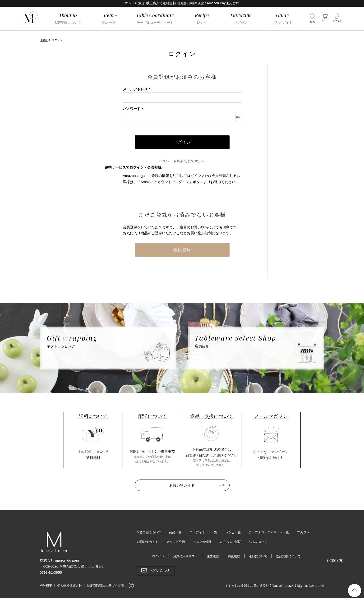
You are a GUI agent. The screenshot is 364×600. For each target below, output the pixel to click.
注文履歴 (212, 558)
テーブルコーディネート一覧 (276, 534)
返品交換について (291, 558)
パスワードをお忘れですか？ (182, 162)
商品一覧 (178, 534)
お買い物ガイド (182, 486)
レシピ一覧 (239, 534)
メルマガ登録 (199, 544)
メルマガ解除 (227, 544)
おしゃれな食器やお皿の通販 (242, 587)
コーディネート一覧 (207, 534)
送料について (259, 558)
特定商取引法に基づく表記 (105, 588)
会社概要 (46, 588)
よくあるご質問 (257, 544)
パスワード (134, 109)
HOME (44, 40)
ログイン (155, 558)
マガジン (143, 544)
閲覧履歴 (234, 558)
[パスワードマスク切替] (238, 117)
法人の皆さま (287, 544)
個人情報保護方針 (69, 588)
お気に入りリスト (183, 558)
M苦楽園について (150, 534)
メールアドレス (138, 89)
